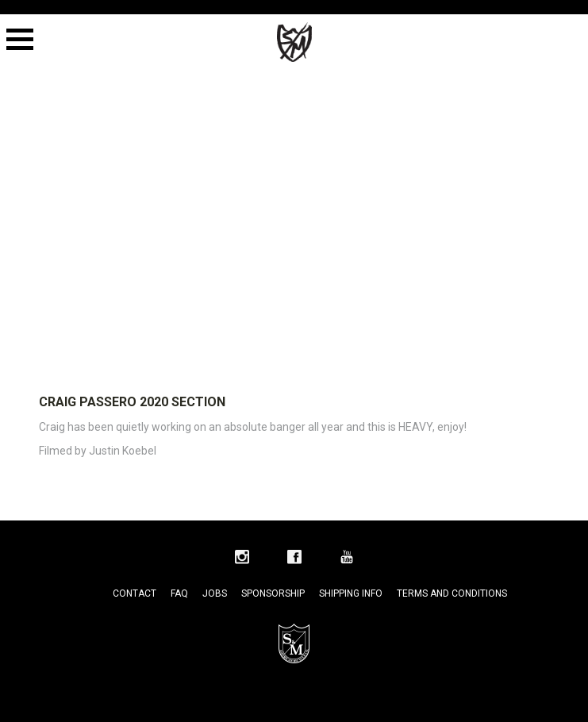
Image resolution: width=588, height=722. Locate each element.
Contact (135, 593)
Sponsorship (273, 593)
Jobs (215, 593)
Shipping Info (351, 593)
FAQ (179, 593)
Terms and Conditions (452, 593)
